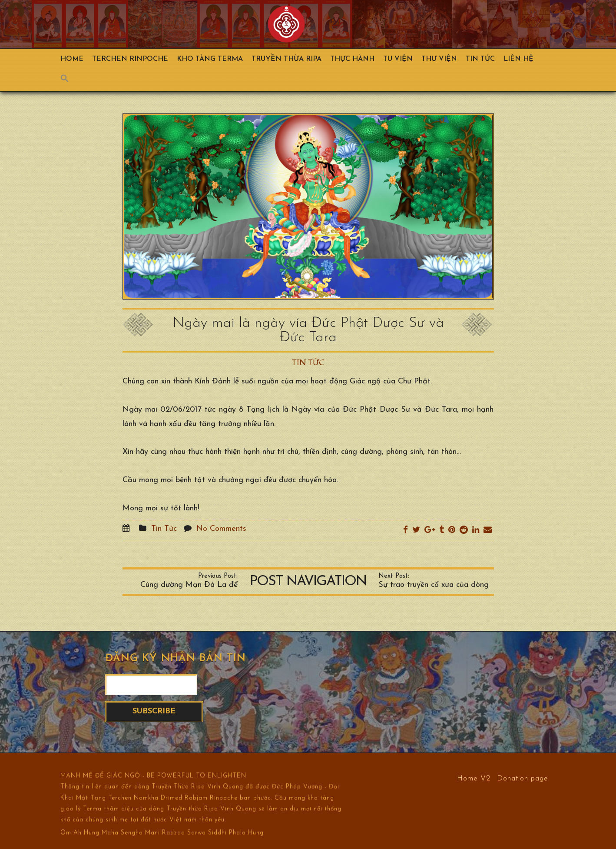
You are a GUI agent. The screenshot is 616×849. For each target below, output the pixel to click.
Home (72, 59)
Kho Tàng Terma (210, 59)
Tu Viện (398, 59)
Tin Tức (480, 59)
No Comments (221, 529)
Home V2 (474, 778)
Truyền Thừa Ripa (286, 59)
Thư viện (439, 59)
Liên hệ (518, 59)
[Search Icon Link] (69, 80)
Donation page (523, 778)
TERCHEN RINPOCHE (130, 59)
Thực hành (352, 59)
